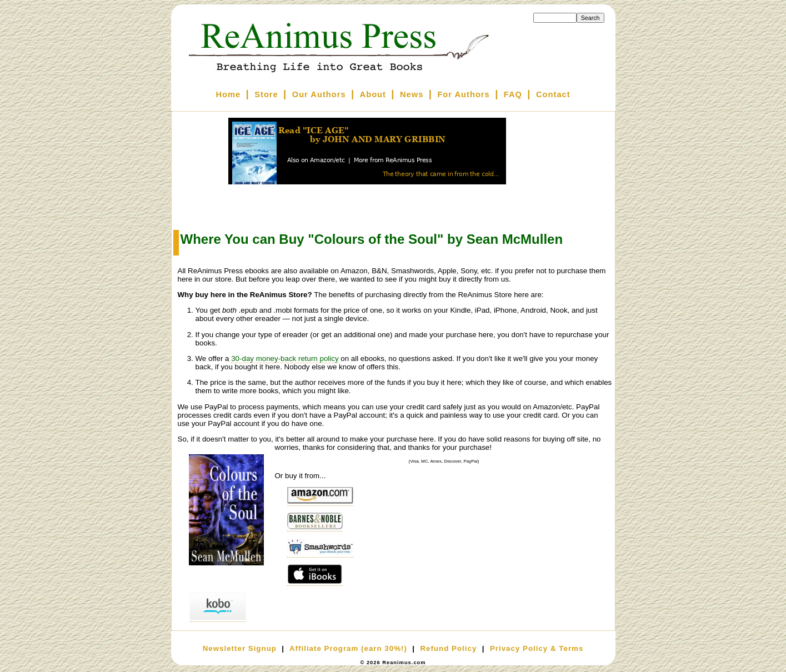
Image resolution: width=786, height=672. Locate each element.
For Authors (463, 94)
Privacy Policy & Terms (537, 648)
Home (228, 94)
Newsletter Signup (240, 648)
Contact (553, 94)
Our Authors (319, 94)
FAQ (513, 94)
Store (266, 94)
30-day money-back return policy (285, 358)
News (412, 94)
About (373, 94)
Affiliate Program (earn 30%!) (348, 648)
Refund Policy (448, 648)
